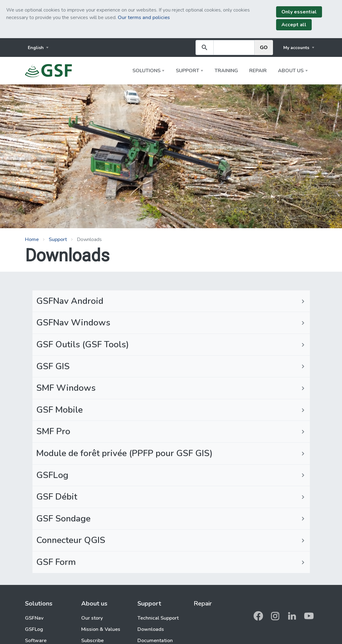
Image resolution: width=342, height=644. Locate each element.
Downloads (151, 629)
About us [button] (291, 71)
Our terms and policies (144, 18)
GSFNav (34, 618)
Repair (258, 71)
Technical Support (158, 618)
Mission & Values (101, 629)
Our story (92, 618)
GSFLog (34, 629)
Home (32, 239)
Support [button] (188, 71)
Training (226, 71)
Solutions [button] (146, 71)
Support (58, 239)
